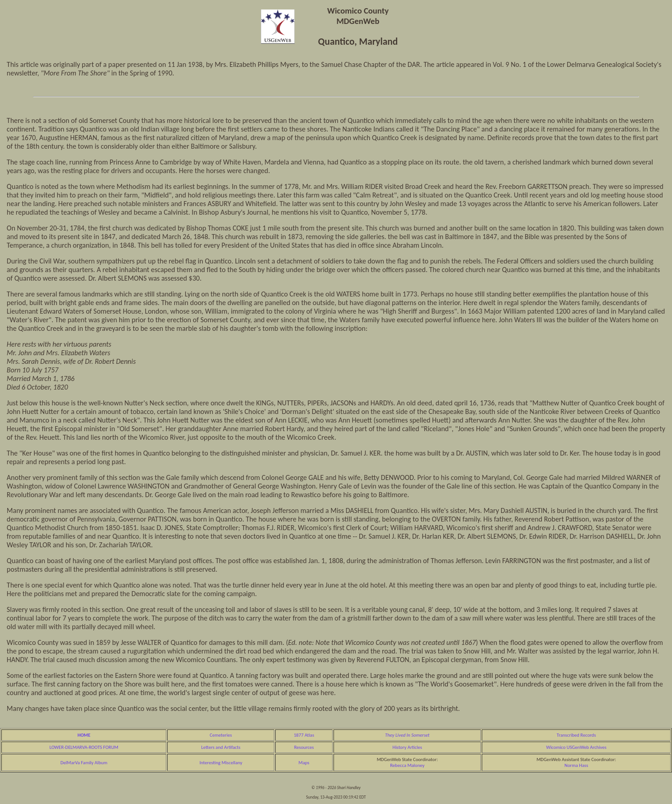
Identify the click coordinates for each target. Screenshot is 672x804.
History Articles (407, 747)
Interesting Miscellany (221, 763)
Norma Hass (576, 765)
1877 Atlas (304, 735)
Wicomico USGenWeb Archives (576, 747)
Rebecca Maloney (407, 765)
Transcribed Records (576, 735)
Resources (304, 747)
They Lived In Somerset (407, 735)
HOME (84, 735)
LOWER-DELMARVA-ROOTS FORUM (84, 747)
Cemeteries (221, 735)
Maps (304, 763)
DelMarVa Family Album (84, 763)
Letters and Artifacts (221, 747)
